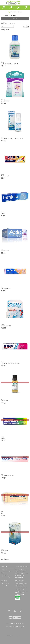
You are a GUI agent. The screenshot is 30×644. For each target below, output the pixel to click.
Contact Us (4, 575)
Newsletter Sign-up (7, 577)
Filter (15, 19)
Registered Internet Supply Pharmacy (21, 592)
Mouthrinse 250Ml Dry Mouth (10, 64)
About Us (4, 570)
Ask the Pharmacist (21, 570)
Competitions (19, 578)
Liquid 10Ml (4, 401)
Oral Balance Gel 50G (7, 476)
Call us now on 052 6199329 (15, 624)
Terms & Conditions (21, 587)
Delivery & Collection (21, 574)
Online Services (6, 584)
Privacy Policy (19, 589)
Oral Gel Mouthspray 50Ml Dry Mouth (12, 139)
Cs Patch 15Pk (5, 101)
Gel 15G (3, 213)
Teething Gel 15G (6, 288)
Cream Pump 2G (6, 326)
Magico (10, 636)
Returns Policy (20, 576)
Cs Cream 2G (5, 176)
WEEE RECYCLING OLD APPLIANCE (21, 584)
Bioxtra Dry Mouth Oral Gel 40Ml (11, 363)
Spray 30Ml (4, 551)
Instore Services (6, 586)
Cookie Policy (19, 594)
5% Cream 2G (5, 251)
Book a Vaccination (21, 572)
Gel (2, 513)
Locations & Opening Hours (7, 572)
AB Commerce (22, 636)
